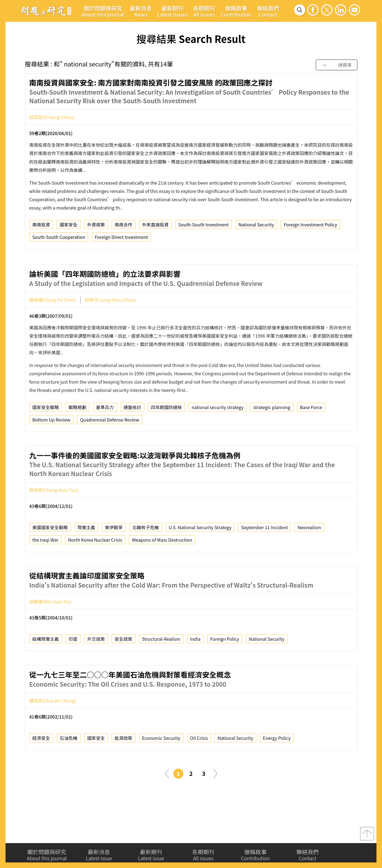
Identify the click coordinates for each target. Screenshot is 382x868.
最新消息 (141, 11)
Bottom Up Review (52, 443)
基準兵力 (105, 431)
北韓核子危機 (146, 551)
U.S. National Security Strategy (200, 551)
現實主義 (86, 551)
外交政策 (96, 663)
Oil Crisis (199, 762)
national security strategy (218, 431)
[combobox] (337, 65)
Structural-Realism (161, 663)
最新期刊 (172, 11)
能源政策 (124, 762)
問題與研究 (46, 11)
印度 (73, 663)
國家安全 (69, 226)
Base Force (311, 431)
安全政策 (124, 663)
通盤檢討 (132, 431)
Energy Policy (277, 762)
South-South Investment (204, 226)
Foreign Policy (225, 663)
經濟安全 (41, 762)
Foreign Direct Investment (121, 239)
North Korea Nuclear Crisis (95, 564)
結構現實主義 (46, 663)
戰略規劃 (78, 431)
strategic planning (272, 431)
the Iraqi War (45, 564)
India (195, 663)
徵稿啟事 (236, 11)
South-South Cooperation (59, 239)
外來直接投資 (155, 226)
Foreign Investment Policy (310, 226)
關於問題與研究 (103, 11)
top (367, 836)
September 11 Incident (264, 551)
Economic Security (161, 762)
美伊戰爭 (114, 551)
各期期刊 (204, 11)
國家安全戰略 (46, 431)
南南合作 (124, 226)
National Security (256, 226)
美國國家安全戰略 (50, 551)
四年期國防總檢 (166, 431)
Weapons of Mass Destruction (162, 564)
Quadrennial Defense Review (110, 443)
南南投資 (41, 226)
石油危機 (69, 762)
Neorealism (309, 551)
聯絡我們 (268, 11)
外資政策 (96, 226)
